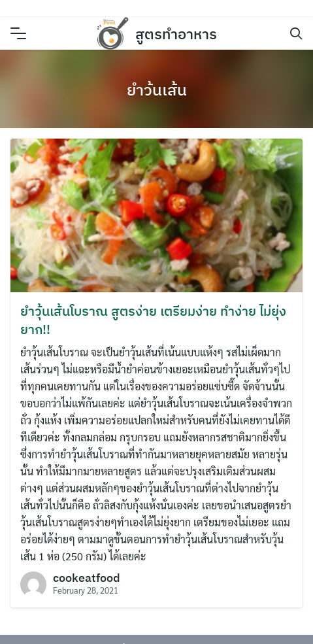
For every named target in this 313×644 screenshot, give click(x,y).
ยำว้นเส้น (157, 90)
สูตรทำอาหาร (176, 34)
